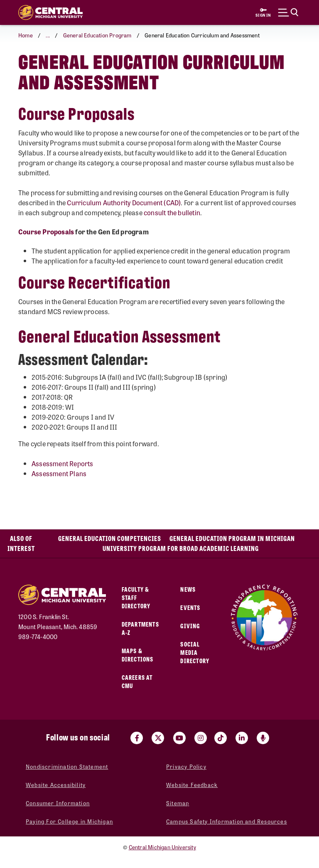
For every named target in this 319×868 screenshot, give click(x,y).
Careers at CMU (137, 681)
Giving (190, 626)
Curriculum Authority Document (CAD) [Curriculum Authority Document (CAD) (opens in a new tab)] (124, 203)
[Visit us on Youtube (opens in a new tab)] (179, 738)
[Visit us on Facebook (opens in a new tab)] (137, 738)
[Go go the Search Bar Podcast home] (263, 738)
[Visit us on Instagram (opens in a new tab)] (201, 738)
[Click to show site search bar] (288, 12)
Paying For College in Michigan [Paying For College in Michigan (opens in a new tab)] (69, 821)
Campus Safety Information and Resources (227, 821)
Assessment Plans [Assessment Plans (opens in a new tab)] (59, 473)
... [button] (48, 35)
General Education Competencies (110, 538)
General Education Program (97, 35)
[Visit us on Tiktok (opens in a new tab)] (221, 738)
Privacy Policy (186, 766)
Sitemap (178, 803)
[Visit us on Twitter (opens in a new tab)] (158, 738)
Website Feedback (192, 785)
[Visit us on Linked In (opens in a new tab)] (242, 738)
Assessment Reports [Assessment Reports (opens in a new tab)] (63, 464)
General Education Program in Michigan (232, 538)
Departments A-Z (140, 628)
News (188, 589)
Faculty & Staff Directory (136, 597)
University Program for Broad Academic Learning (181, 548)
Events (190, 607)
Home (26, 35)
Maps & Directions (138, 655)
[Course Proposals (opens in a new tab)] (46, 232)
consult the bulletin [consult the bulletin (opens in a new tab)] (172, 213)
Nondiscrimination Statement (67, 766)
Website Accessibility (56, 785)
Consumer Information (58, 803)
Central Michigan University (162, 847)
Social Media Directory (195, 652)
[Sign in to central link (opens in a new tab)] (263, 12)
